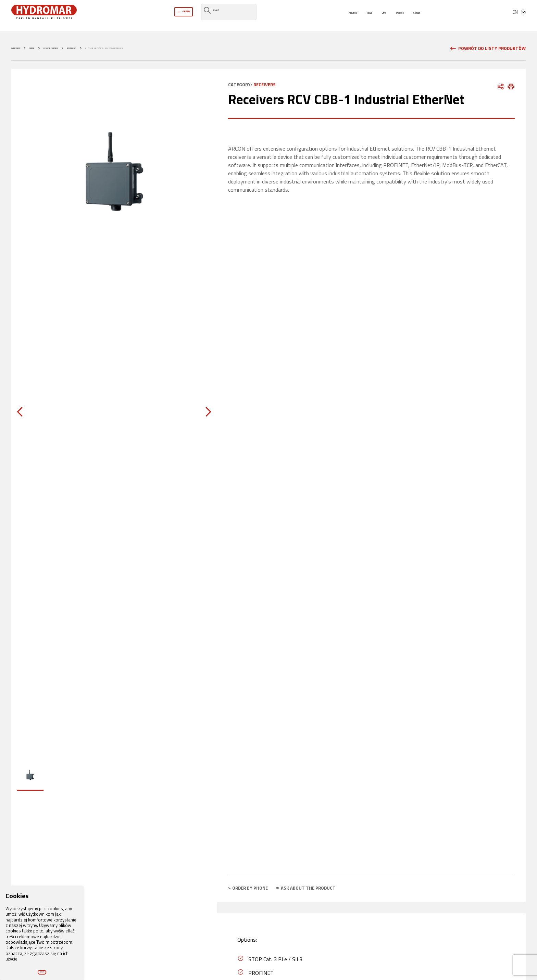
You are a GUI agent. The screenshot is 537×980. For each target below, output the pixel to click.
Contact (430, 17)
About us (338, 17)
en (519, 17)
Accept (42, 967)
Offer (382, 17)
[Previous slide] (25, 412)
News (361, 17)
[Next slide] (203, 412)
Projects (405, 17)
